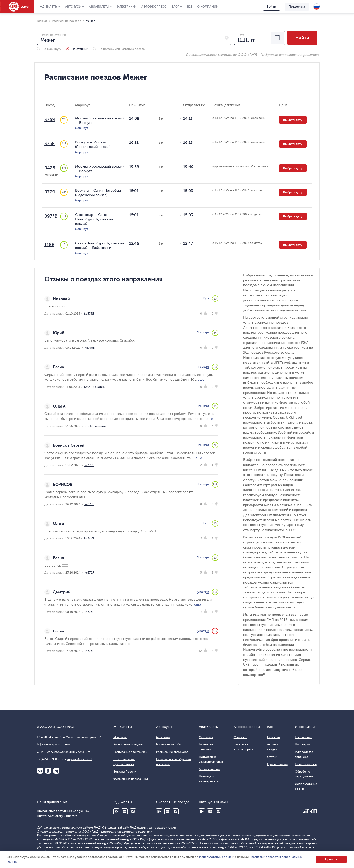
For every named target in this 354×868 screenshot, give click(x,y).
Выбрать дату (293, 120)
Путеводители (277, 764)
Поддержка (297, 7)
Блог (176, 7)
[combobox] (134, 38)
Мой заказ (120, 737)
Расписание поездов (128, 744)
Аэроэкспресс (154, 7)
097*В (51, 216)
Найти (302, 38)
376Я (50, 120)
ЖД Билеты (49, 7)
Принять (331, 859)
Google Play (116, 811)
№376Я (89, 465)
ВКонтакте (40, 771)
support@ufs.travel (80, 759)
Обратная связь (306, 764)
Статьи (272, 757)
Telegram (56, 771)
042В (50, 168)
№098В (90, 348)
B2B (190, 7)
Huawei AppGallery (125, 811)
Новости (273, 737)
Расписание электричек (130, 752)
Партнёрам (303, 744)
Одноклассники (48, 771)
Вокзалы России (125, 772)
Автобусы (73, 7)
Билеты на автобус (169, 744)
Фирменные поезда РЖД (131, 779)
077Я (50, 192)
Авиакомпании (209, 769)
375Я (50, 144)
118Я (49, 245)
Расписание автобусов (172, 752)
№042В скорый (95, 387)
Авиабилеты (99, 7)
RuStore (133, 811)
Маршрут (82, 128)
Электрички (127, 7)
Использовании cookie (215, 857)
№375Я (89, 314)
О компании (208, 7)
